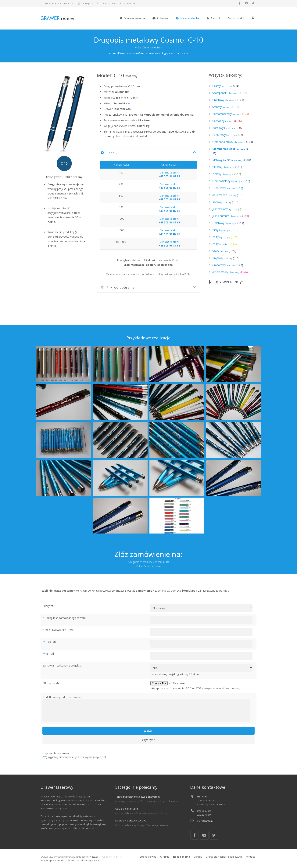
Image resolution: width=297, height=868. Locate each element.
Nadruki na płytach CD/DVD (131, 821)
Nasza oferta (137, 53)
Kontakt (250, 857)
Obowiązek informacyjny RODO (84, 860)
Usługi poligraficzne (127, 809)
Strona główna (117, 53)
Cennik (198, 857)
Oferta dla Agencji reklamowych (224, 857)
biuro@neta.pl (90, 3)
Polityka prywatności (52, 860)
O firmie (165, 857)
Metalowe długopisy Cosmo (165, 53)
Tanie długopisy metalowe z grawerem (138, 797)
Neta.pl (94, 857)
